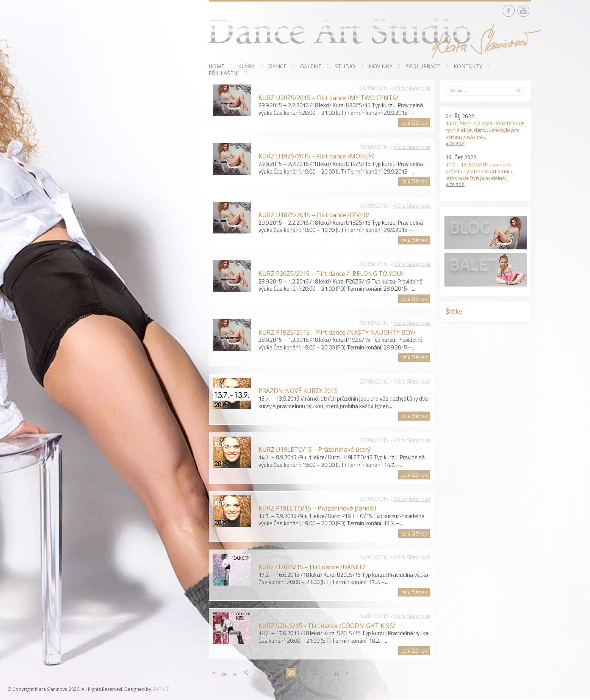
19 (279, 673)
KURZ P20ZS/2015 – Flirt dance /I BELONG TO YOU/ (331, 274)
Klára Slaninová (412, 88)
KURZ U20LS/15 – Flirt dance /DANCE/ (312, 567)
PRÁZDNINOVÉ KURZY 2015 (298, 391)
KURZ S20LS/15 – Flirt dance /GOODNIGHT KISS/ (327, 626)
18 (267, 673)
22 (315, 673)
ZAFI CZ (161, 689)
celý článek (414, 123)
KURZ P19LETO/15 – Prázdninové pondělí (317, 508)
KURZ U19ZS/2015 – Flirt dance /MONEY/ (316, 156)
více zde (455, 143)
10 (245, 673)
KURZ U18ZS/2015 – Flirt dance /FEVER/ (314, 215)
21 (303, 673)
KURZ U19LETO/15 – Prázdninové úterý (315, 449)
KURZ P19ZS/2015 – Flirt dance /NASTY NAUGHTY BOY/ (337, 332)
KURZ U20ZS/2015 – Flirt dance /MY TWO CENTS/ (328, 98)
